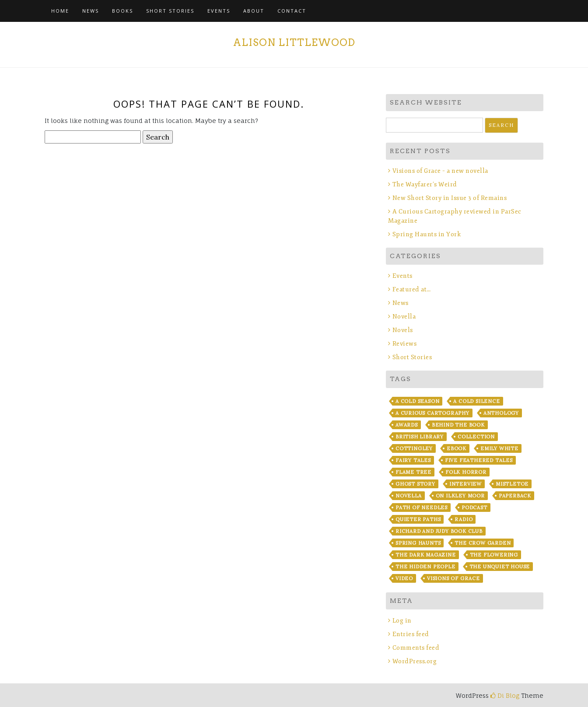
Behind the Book (458, 425)
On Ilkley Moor (460, 496)
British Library (420, 437)
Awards (407, 425)
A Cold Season (417, 401)
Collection (476, 437)
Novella (404, 317)
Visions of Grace (453, 578)
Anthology (501, 413)
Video (404, 578)
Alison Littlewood (294, 42)
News (91, 11)
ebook (457, 448)
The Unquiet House (500, 567)
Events (219, 11)
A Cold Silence (476, 401)
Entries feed (411, 634)
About (254, 11)
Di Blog (505, 695)
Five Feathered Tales (479, 460)
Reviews (405, 344)
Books (122, 11)
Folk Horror (466, 472)
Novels (403, 330)
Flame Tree (413, 472)
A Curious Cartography (432, 413)
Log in (402, 621)
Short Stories (170, 11)
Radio (464, 519)
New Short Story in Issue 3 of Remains (450, 198)
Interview (465, 484)
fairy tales (413, 460)
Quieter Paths (418, 519)
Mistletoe (512, 484)
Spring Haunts (418, 543)
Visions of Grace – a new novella (440, 171)
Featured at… (412, 289)
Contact (292, 11)
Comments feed (416, 648)
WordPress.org (415, 661)
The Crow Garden (483, 543)
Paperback (515, 496)
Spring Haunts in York (427, 234)
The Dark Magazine (426, 555)
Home (60, 11)
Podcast (474, 507)
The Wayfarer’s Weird (425, 184)
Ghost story (415, 484)
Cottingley (414, 448)
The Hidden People (425, 567)
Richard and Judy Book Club (439, 531)
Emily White (499, 448)
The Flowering (494, 555)
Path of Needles (422, 507)
